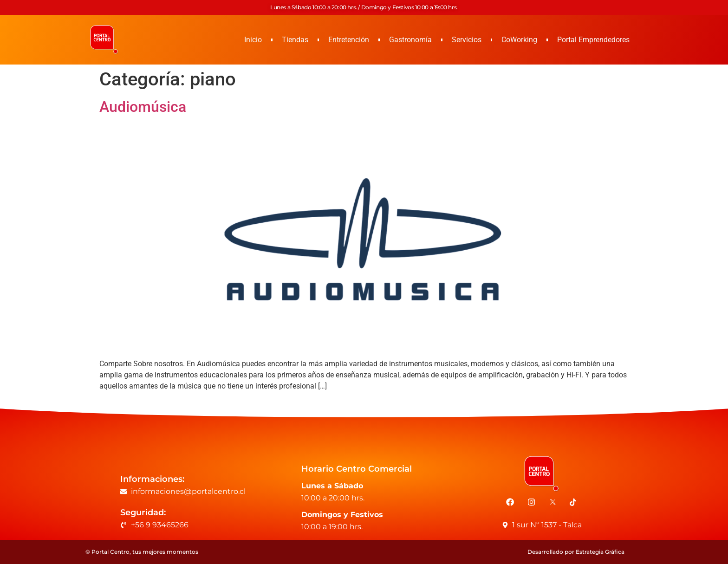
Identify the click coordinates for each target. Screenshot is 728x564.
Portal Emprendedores (593, 40)
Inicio (253, 40)
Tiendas (295, 40)
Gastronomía (410, 40)
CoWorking (519, 40)
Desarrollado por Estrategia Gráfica (576, 552)
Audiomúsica (143, 107)
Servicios (467, 40)
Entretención (349, 40)
